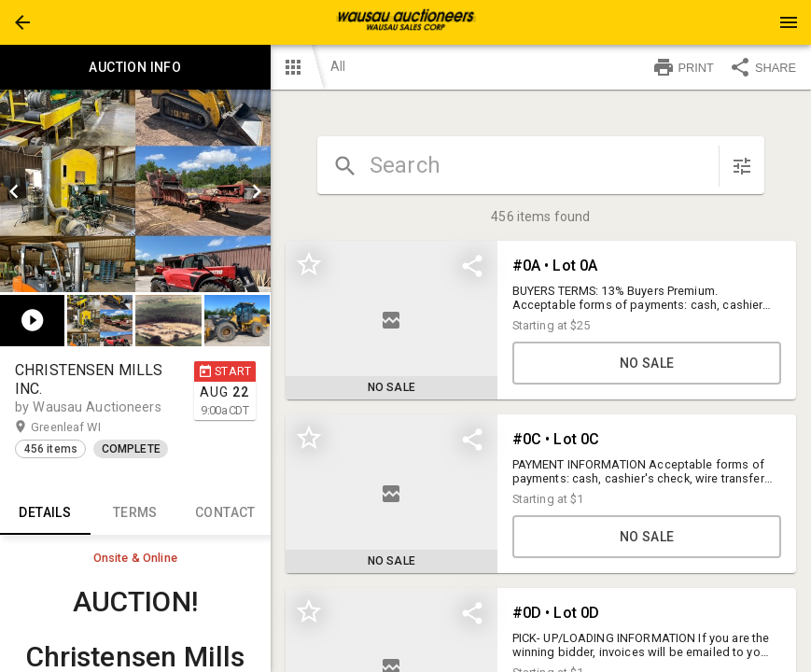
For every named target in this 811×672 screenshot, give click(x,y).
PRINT (683, 67)
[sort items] (742, 166)
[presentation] (406, 22)
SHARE (762, 67)
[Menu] (789, 22)
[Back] (22, 22)
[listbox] (135, 191)
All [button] (338, 66)
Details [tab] (45, 512)
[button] (22, 22)
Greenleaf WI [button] (84, 427)
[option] (135, 191)
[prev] (14, 191)
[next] (257, 191)
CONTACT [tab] (225, 512)
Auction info (135, 67)
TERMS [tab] (136, 512)
